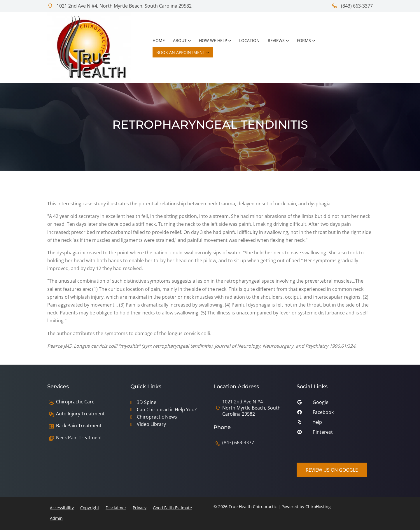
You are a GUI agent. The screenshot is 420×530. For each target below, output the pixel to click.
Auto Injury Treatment (80, 414)
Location (249, 40)
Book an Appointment (181, 52)
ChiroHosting (318, 507)
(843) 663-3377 (352, 6)
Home (159, 40)
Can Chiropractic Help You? (167, 410)
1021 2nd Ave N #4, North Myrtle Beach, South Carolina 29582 (119, 6)
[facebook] (335, 414)
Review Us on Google (332, 470)
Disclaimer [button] (116, 508)
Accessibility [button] (62, 508)
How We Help (213, 40)
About (180, 40)
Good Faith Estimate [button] (172, 508)
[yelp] (335, 424)
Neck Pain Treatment (79, 438)
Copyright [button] (90, 508)
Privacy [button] (140, 508)
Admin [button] (56, 518)
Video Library (151, 424)
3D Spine (147, 402)
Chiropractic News (157, 417)
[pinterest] (335, 433)
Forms (304, 40)
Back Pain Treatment (79, 426)
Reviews (276, 40)
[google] (335, 404)
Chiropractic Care (75, 402)
